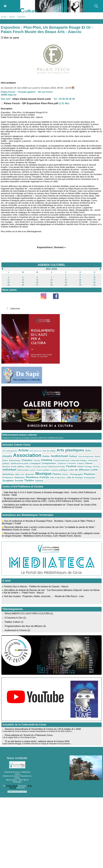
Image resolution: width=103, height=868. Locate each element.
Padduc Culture (12, 622)
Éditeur (29, 467)
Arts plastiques (70, 450)
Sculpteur (8, 481)
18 (9, 282)
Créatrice (81, 463)
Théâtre (29, 480)
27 (37, 285)
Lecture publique (59, 470)
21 (51, 282)
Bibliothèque (15, 460)
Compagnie (35, 463)
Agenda (12, 17)
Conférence (62, 463)
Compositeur (49, 463)
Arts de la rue (36, 451)
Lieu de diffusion (79, 470)
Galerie (81, 467)
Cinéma (47, 460)
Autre (97, 456)
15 (66, 280)
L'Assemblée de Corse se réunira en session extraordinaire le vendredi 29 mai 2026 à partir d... (38, 731)
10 (94, 277)
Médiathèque (8, 474)
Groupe (88, 467)
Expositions (22, 17)
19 (23, 282)
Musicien (30, 474)
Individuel (9, 470)
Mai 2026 (51, 269)
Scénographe (90, 478)
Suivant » (60, 247)
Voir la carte (10, 38)
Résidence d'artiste (37, 477)
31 (94, 285)
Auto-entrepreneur (86, 456)
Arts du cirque (49, 451)
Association (27, 455)
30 (80, 285)
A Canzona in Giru (14, 618)
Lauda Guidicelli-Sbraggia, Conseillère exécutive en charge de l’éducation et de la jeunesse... (37, 744)
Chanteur (27, 460)
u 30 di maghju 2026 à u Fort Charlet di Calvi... (20, 737)
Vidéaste (39, 481)
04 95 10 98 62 (12, 786)
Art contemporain (10, 451)
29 (66, 285)
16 (80, 280)
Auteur (73, 456)
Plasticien (89, 474)
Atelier (46, 456)
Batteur (5, 461)
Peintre (57, 474)
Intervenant (23, 470)
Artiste (23, 450)
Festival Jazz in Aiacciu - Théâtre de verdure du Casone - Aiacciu (36, 588)
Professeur (8, 477)
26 (23, 285)
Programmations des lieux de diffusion (23, 626)
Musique (43, 474)
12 (23, 280)
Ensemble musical (40, 467)
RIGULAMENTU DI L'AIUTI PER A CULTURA (27, 614)
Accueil (4, 17)
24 (94, 282)
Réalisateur (20, 477)
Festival (71, 466)
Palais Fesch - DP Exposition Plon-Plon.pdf (30, 103)
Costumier (72, 463)
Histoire (96, 467)
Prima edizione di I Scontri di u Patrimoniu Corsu (29, 735)
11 (9, 280)
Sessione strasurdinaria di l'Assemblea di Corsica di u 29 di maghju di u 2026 (43, 729)
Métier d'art (20, 474)
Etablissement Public (57, 467)
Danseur (6, 467)
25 (9, 285)
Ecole (14, 467)
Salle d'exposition (58, 478)
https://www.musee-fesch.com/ (32, 99)
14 (51, 280)
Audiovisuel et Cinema (16, 630)
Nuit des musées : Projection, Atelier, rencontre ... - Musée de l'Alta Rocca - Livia (44, 598)
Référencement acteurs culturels (20, 435)
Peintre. (66, 474)
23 (80, 282)
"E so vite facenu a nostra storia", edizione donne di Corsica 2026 (37, 741)
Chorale (37, 461)
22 (66, 282)
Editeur (21, 466)
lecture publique (43, 470)
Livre (94, 470)
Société (19, 481)
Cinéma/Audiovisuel (61, 461)
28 (51, 285)
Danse (89, 463)
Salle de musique (75, 477)
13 (37, 280)
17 (94, 280)
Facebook (58, 301)
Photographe (76, 474)
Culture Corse (15, 308)
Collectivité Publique (78, 461)
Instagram (45, 301)
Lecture (33, 470)
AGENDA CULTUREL (52, 265)
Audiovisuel (60, 456)
